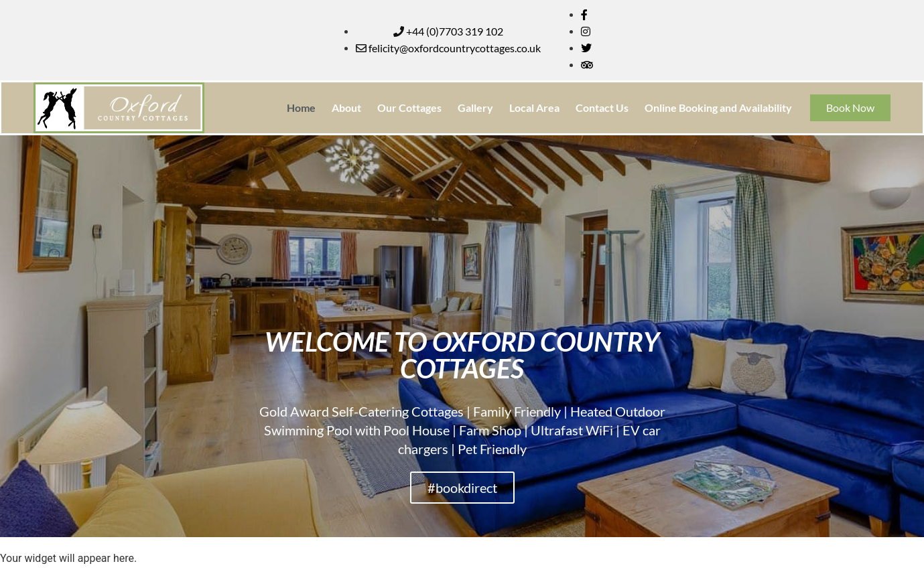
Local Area (534, 107)
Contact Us (602, 107)
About (346, 107)
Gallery (475, 107)
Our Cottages (409, 107)
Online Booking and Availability (718, 107)
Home (301, 107)
